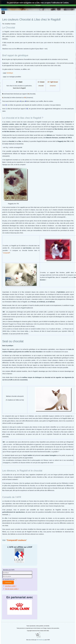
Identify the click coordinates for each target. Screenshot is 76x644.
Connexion (8, 582)
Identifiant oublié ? (11, 586)
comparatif (6, 253)
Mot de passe (3, 578)
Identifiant (3, 575)
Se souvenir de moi (8, 579)
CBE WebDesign (40, 640)
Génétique (10, 73)
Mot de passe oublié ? (12, 589)
